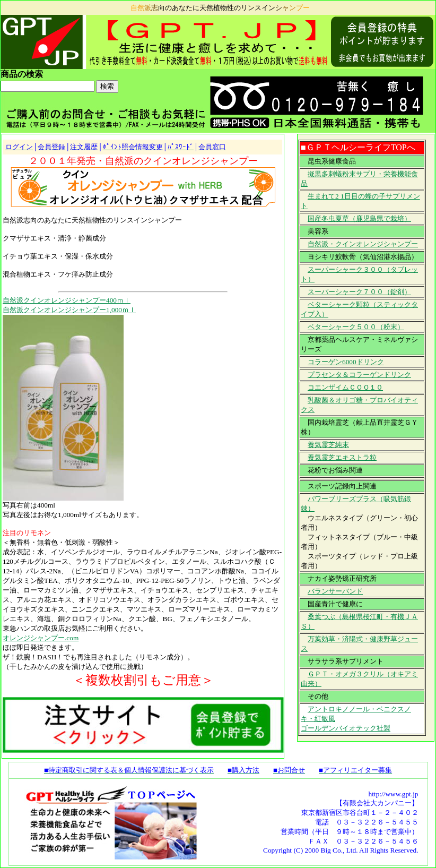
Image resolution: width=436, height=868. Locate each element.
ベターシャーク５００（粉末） (356, 327)
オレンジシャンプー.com (41, 638)
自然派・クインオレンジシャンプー (363, 244)
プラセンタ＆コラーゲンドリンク (359, 375)
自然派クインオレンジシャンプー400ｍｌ (67, 300)
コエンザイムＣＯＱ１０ (345, 387)
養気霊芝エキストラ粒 (342, 457)
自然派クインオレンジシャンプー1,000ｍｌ (69, 310)
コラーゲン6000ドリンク (346, 362)
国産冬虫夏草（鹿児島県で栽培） (359, 218)
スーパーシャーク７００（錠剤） (359, 292)
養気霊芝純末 (328, 445)
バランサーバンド (335, 591)
